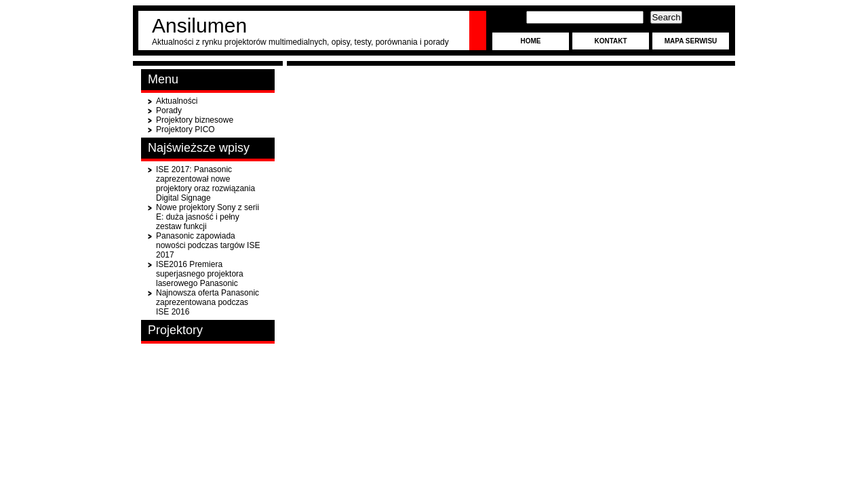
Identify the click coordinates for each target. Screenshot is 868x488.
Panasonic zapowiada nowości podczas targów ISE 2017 (208, 245)
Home (531, 41)
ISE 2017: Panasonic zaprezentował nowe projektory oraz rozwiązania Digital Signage (205, 184)
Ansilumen (199, 25)
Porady (169, 110)
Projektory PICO (185, 129)
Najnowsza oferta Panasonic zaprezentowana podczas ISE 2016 (208, 302)
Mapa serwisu (691, 41)
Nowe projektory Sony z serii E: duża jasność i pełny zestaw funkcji (208, 217)
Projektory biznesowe (195, 120)
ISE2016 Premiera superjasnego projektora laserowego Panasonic (200, 274)
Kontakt (610, 41)
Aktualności (177, 101)
